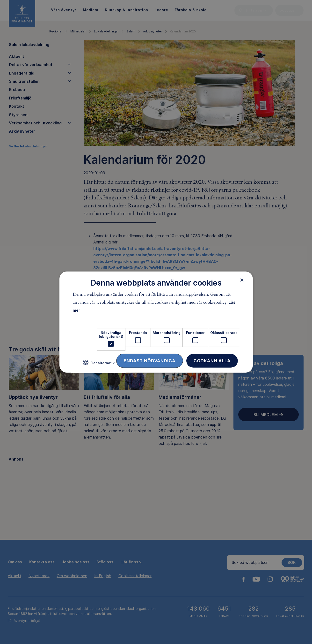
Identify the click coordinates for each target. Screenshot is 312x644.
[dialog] (156, 322)
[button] (99, 364)
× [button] (242, 280)
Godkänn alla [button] (212, 361)
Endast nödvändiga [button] (150, 361)
